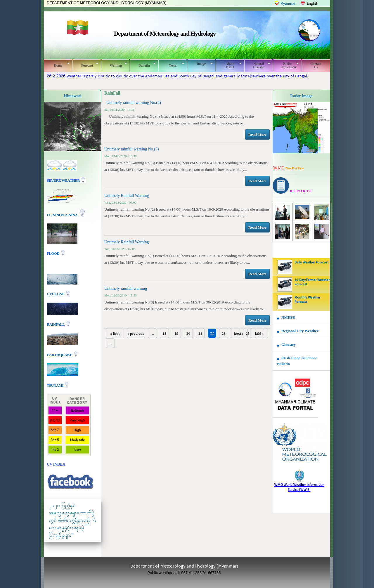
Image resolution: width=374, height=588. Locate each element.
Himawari (73, 96)
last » (259, 333)
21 (200, 333)
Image (200, 64)
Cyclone (56, 294)
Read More (257, 135)
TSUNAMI (55, 385)
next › (239, 333)
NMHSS (288, 317)
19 (176, 333)
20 (188, 333)
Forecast (85, 65)
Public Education (286, 65)
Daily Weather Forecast (311, 263)
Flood (53, 253)
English (312, 4)
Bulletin (143, 65)
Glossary (289, 345)
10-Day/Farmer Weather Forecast (312, 282)
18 (164, 333)
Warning (114, 65)
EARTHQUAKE (60, 354)
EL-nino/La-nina (62, 215)
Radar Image (301, 96)
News (171, 65)
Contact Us (316, 65)
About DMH (229, 65)
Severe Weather (66, 180)
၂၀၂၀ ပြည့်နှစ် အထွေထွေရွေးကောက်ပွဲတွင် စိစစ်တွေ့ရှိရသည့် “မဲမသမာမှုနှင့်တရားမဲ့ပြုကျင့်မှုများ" (72, 520)
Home (57, 65)
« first (115, 333)
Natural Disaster (257, 65)
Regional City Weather (300, 331)
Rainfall (56, 324)
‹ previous (136, 333)
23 (224, 333)
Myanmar (288, 4)
